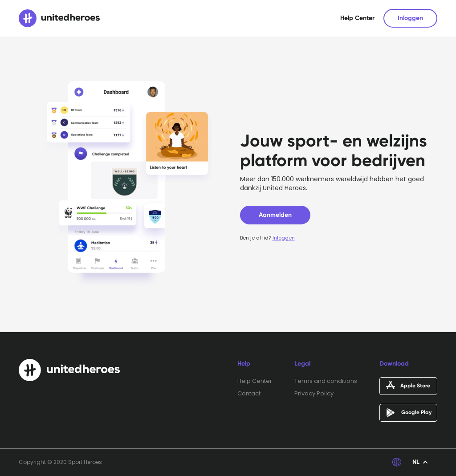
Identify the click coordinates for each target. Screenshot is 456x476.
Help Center (357, 18)
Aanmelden (275, 215)
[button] (420, 462)
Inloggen (410, 18)
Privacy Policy (314, 394)
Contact (249, 394)
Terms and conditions (326, 381)
